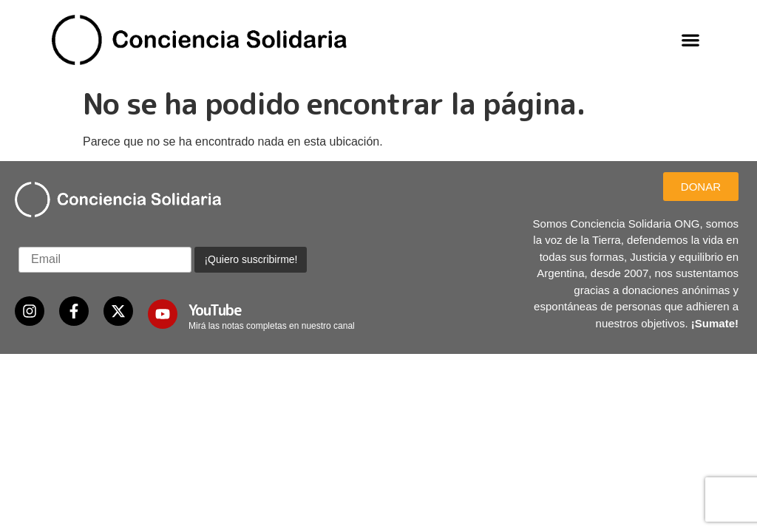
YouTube (215, 310)
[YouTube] (163, 314)
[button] (691, 40)
